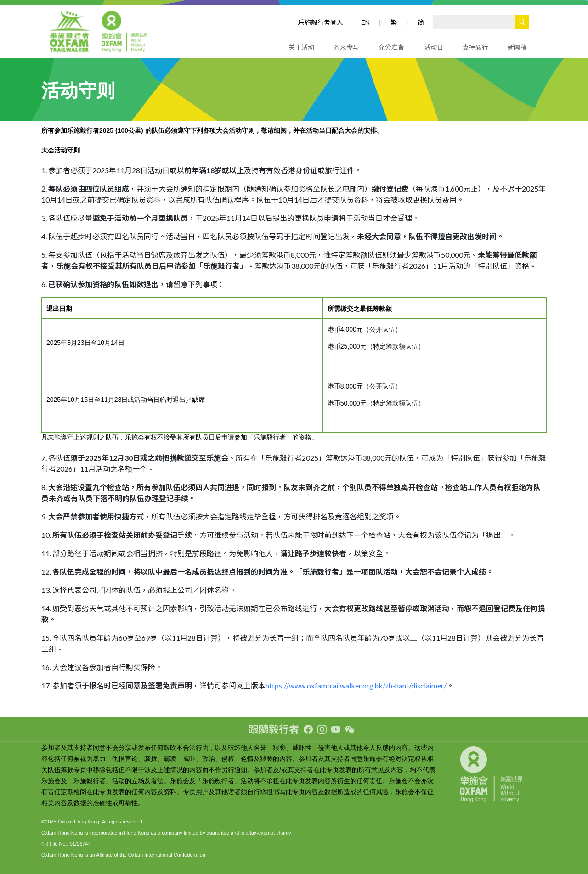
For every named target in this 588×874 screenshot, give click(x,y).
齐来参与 (346, 47)
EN (366, 22)
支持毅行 (475, 47)
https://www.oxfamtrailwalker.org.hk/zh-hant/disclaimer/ (356, 685)
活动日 (434, 47)
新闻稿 (517, 47)
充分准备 (391, 47)
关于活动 (301, 47)
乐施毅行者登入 (321, 22)
